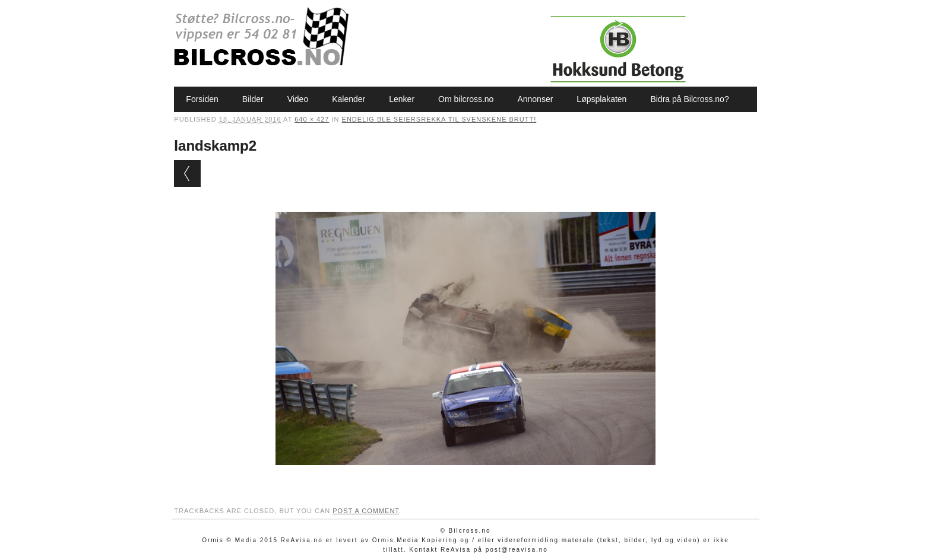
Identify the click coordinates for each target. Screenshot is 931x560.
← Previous (187, 174)
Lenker (402, 99)
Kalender (349, 99)
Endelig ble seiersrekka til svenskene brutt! (439, 119)
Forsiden (202, 99)
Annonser (535, 99)
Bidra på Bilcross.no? (689, 99)
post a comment (366, 511)
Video (298, 99)
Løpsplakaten (601, 99)
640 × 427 (312, 119)
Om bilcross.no (466, 99)
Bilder (253, 99)
